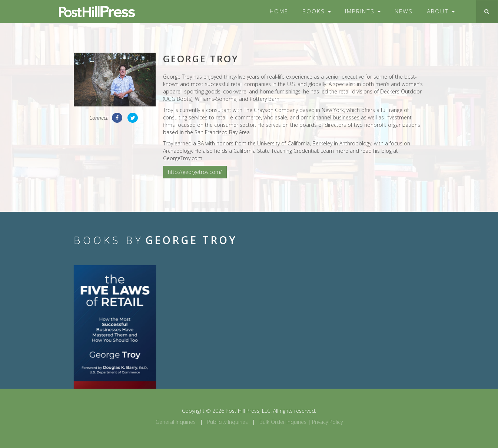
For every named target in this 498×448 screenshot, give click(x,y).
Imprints (363, 11)
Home (279, 11)
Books (317, 11)
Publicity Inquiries (228, 422)
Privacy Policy (327, 422)
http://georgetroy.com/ (195, 172)
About (441, 11)
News (404, 11)
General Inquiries (176, 422)
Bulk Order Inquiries (283, 422)
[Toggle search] (487, 11)
